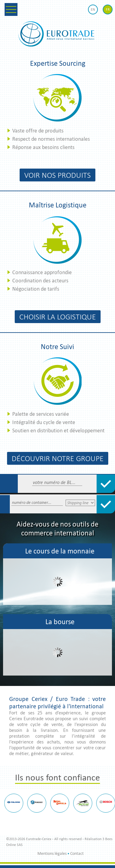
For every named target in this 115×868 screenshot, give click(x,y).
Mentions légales (52, 853)
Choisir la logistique (58, 317)
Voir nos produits (57, 175)
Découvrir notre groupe (58, 458)
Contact (77, 853)
